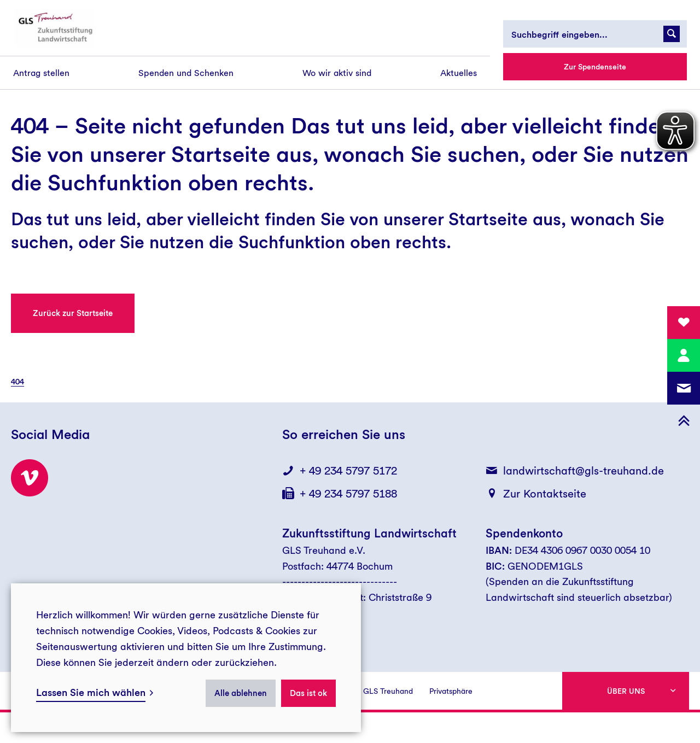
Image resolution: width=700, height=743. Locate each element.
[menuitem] (41, 73)
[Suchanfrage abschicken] (672, 34)
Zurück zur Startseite (73, 313)
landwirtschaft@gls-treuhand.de (584, 471)
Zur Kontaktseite (545, 494)
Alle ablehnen (241, 693)
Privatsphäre (451, 691)
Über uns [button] (626, 691)
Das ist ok (308, 693)
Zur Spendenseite (595, 67)
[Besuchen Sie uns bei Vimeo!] (30, 478)
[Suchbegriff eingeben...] (595, 34)
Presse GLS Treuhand (376, 691)
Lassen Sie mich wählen (91, 692)
